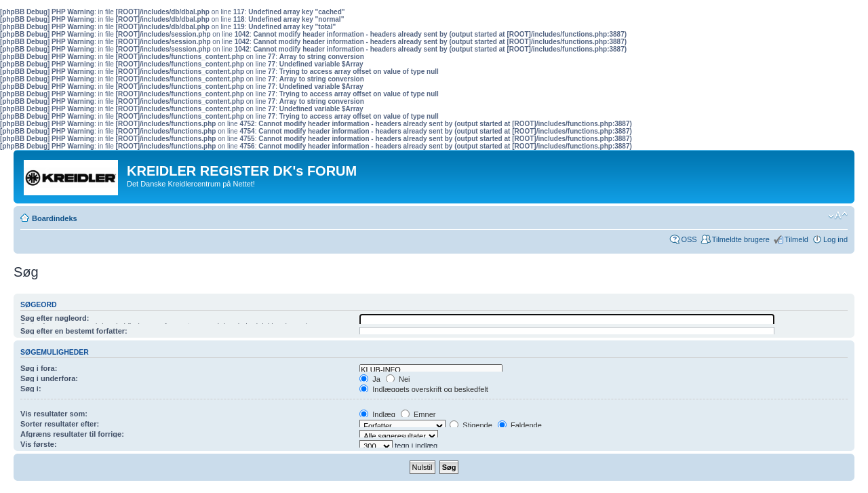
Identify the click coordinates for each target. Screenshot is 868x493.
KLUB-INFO (431, 370)
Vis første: (39, 444)
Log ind (835, 239)
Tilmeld (796, 239)
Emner (418, 414)
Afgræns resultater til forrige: (72, 434)
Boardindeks (55, 218)
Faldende (520, 425)
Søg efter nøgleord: (55, 318)
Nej (398, 379)
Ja (370, 379)
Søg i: (31, 389)
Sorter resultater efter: (60, 424)
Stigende (471, 425)
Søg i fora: (39, 368)
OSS (689, 239)
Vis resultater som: (54, 414)
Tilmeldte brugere (741, 239)
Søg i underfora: (49, 378)
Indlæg (377, 414)
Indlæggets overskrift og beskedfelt (424, 389)
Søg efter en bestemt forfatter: (74, 331)
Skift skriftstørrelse (838, 216)
